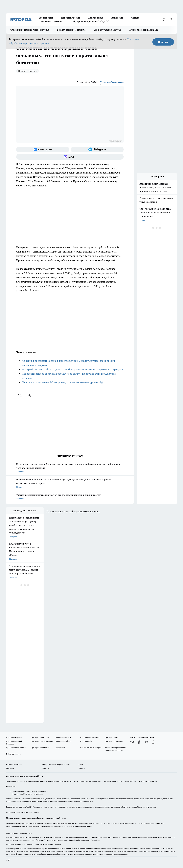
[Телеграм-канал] (97, 150)
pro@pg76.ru (43, 791)
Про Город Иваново (63, 738)
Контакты (10, 768)
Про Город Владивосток (16, 748)
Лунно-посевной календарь (144, 30)
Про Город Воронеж (14, 738)
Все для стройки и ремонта (71, 30)
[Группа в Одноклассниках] (139, 742)
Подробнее (95, 840)
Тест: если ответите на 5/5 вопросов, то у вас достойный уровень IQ (62, 382)
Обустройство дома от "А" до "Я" (91, 21)
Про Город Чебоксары (114, 741)
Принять (163, 42)
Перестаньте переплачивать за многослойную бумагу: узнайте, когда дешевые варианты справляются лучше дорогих (70, 483)
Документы (60, 748)
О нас (81, 765)
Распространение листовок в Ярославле (22, 812)
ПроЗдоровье (96, 18)
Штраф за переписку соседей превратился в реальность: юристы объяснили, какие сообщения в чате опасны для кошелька (70, 468)
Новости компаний (14, 765)
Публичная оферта (14, 754)
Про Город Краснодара (40, 748)
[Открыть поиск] (164, 20)
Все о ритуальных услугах (107, 30)
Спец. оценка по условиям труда (19, 833)
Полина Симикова (112, 82)
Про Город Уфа (86, 741)
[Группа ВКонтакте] (43, 150)
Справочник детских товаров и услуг (30, 30)
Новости (46, 768)
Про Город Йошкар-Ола (90, 738)
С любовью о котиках (51, 21)
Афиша (135, 18)
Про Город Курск (112, 738)
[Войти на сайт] (171, 20)
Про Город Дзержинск (40, 738)
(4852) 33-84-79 (26, 794)
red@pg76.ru (38, 794)
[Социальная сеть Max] (70, 157)
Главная (82, 768)
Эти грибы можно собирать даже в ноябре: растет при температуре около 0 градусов (73, 369)
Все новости (46, 18)
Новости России (70, 18)
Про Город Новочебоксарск (42, 741)
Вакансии (117, 18)
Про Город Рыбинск (63, 741)
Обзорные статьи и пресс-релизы (56, 765)
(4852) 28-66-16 (31, 791)
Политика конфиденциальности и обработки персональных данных (33, 844)
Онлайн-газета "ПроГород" (91, 748)
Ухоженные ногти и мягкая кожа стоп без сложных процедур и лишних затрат (70, 497)
